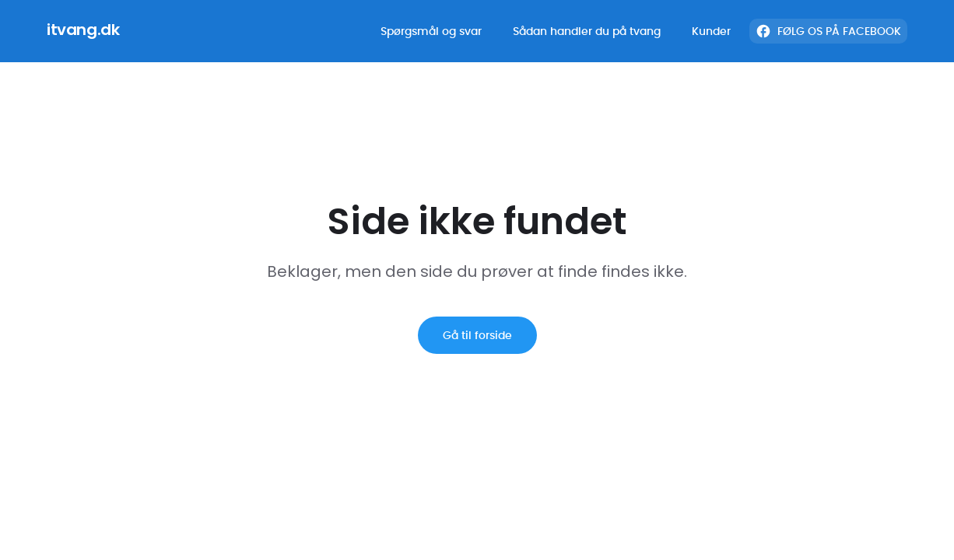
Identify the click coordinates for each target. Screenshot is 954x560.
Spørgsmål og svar (431, 31)
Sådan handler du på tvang (587, 31)
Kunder (711, 31)
